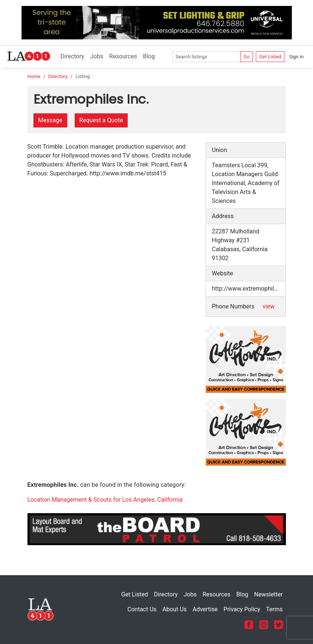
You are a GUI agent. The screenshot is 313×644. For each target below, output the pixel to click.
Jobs (97, 56)
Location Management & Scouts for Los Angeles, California (105, 500)
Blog (149, 56)
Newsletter (269, 594)
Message (50, 120)
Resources (123, 56)
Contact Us (142, 609)
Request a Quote (101, 120)
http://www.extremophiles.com (249, 289)
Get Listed (270, 57)
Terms (275, 609)
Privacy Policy (242, 609)
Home (34, 76)
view (268, 306)
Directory (72, 56)
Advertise (205, 609)
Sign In (296, 57)
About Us (175, 609)
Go (247, 57)
